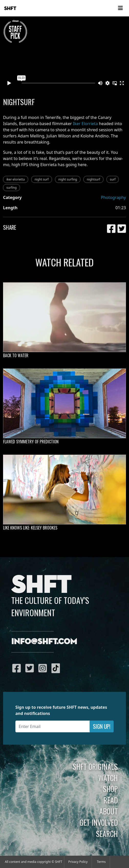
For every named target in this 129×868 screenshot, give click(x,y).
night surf (42, 179)
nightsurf (93, 179)
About (109, 811)
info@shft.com (44, 642)
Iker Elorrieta (85, 124)
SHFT (10, 8)
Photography (113, 197)
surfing (12, 188)
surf (113, 179)
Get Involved (99, 822)
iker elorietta (16, 179)
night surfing (68, 179)
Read (111, 800)
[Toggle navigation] (120, 8)
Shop (110, 789)
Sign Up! (102, 726)
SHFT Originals (95, 766)
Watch (108, 778)
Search (107, 834)
